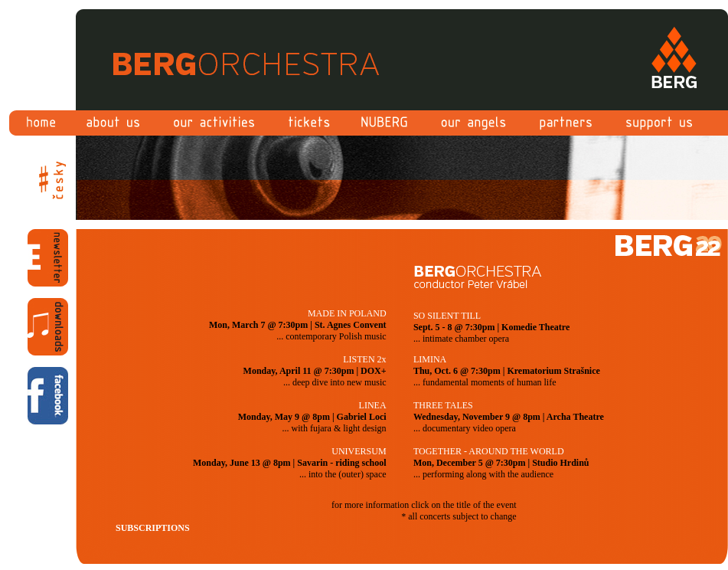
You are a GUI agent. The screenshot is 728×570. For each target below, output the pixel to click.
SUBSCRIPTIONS (153, 528)
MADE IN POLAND (347, 313)
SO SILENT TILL (447, 316)
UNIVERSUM (359, 451)
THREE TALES (443, 405)
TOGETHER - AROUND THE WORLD (489, 451)
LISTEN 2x (364, 359)
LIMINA (430, 359)
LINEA (373, 405)
